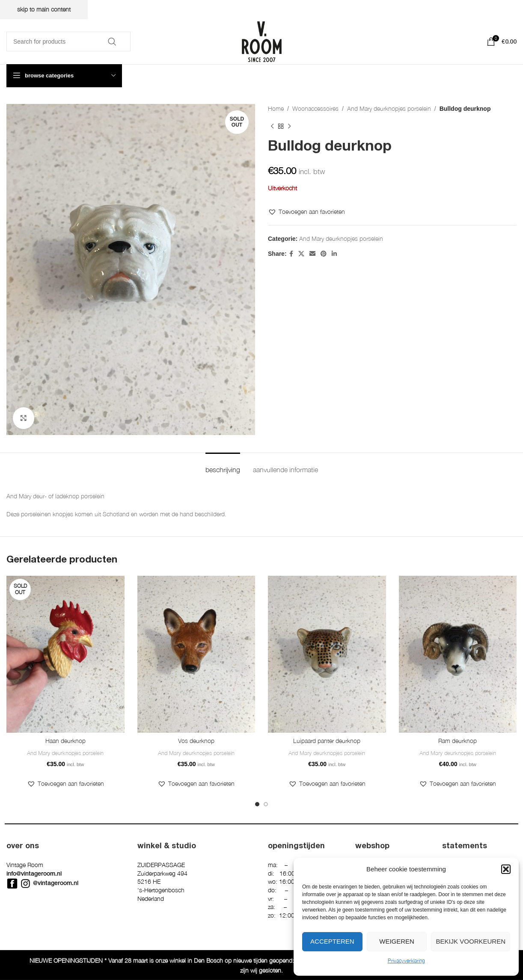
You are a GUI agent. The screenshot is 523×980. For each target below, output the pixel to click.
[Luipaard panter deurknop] (327, 654)
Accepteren (332, 941)
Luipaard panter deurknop (327, 741)
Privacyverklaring (406, 961)
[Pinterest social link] (324, 254)
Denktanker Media (172, 967)
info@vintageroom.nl (34, 873)
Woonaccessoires (315, 108)
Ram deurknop (458, 741)
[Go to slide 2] (266, 804)
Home (276, 108)
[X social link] (301, 254)
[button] (506, 869)
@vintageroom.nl (56, 883)
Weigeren (397, 941)
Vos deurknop (196, 741)
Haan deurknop (65, 741)
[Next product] (289, 126)
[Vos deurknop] (196, 654)
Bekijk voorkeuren (471, 941)
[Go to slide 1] (257, 804)
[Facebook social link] (291, 254)
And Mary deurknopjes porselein (389, 108)
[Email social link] (312, 254)
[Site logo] (262, 41)
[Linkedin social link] (334, 254)
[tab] (223, 466)
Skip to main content (44, 9)
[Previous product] (272, 126)
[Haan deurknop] (65, 654)
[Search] (68, 41)
